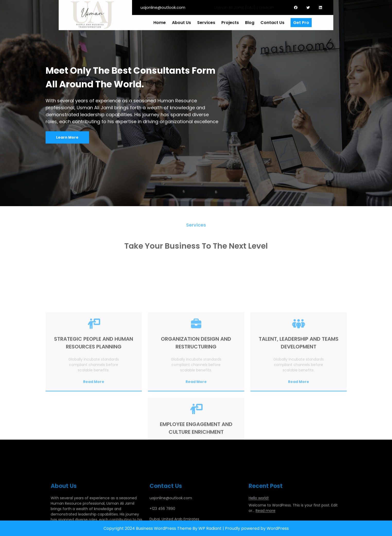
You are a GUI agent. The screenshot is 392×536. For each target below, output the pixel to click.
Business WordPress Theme (164, 528)
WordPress (278, 528)
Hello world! (259, 516)
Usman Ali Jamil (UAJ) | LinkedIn (244, 6)
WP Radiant (210, 528)
